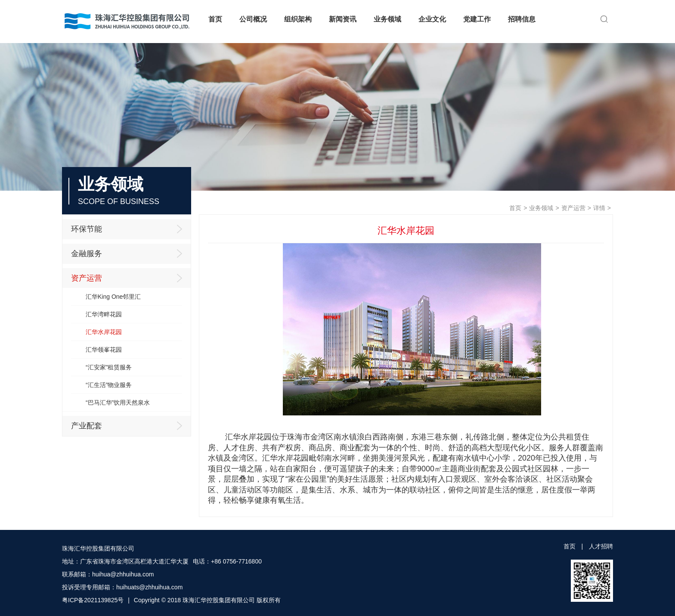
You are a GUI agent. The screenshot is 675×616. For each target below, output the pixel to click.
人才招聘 (601, 546)
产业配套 (129, 426)
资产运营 (573, 208)
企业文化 (432, 19)
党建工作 (477, 19)
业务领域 (387, 19)
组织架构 (298, 19)
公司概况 (253, 19)
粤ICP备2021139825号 (93, 600)
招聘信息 (522, 19)
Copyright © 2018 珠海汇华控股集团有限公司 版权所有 (207, 600)
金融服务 (129, 254)
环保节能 (129, 229)
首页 (215, 19)
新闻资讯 (343, 19)
